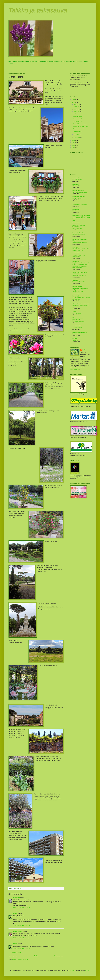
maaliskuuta (77, 135)
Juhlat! (75, 114)
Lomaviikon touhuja (78, 180)
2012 (74, 143)
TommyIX (73, 971)
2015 (74, 100)
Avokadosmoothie (77, 328)
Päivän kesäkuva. (77, 228)
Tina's (74, 312)
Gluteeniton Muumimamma (81, 304)
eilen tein (75, 247)
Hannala (75, 339)
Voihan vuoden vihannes (80, 129)
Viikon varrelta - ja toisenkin (80, 205)
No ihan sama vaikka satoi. (81, 126)
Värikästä (75, 340)
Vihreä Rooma (77, 121)
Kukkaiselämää (18, 931)
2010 (74, 148)
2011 (74, 145)
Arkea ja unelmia (77, 198)
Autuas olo (76, 209)
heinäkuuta (77, 104)
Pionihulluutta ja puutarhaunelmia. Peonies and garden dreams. (80, 288)
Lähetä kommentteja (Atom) (20, 959)
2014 (74, 102)
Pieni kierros (76, 211)
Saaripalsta (76, 184)
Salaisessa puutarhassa (80, 332)
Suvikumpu (76, 203)
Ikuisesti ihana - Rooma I (80, 124)
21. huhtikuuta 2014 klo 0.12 (21, 938)
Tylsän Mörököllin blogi (80, 272)
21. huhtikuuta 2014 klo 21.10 (22, 949)
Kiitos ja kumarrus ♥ (78, 313)
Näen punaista (76, 186)
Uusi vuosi (75, 334)
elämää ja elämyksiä (79, 255)
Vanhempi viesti (59, 956)
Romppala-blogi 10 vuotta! (80, 243)
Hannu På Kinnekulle (79, 233)
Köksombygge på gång (79, 235)
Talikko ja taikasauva (38, 10)
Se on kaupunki (78, 119)
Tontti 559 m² (76, 280)
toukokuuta (77, 109)
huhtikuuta (77, 112)
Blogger (87, 971)
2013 (74, 140)
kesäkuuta (77, 107)
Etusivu (36, 956)
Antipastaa (76, 261)
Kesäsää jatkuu (78, 116)
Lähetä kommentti (16, 952)
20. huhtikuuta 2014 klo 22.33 (22, 908)
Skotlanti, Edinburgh (78, 291)
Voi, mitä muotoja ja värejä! (80, 192)
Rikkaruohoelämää (78, 191)
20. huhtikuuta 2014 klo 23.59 (22, 926)
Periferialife (76, 296)
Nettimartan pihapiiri (79, 197)
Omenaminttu (77, 326)
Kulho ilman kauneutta (78, 321)
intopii (15, 914)
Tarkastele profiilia (75, 369)
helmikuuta (77, 137)
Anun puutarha (77, 178)
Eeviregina (17, 898)
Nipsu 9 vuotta (76, 257)
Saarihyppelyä (77, 131)
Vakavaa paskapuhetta (79, 282)
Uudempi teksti (13, 956)
